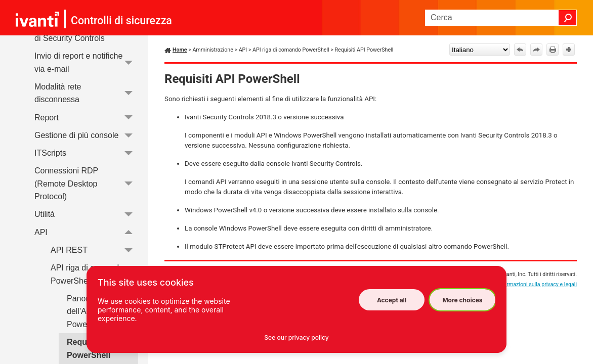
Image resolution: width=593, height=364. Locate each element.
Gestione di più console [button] (86, 135)
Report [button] (86, 118)
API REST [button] (94, 250)
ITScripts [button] (86, 153)
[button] (568, 18)
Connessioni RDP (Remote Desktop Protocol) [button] (86, 184)
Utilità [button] (86, 215)
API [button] (86, 232)
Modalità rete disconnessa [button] (86, 93)
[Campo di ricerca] (501, 18)
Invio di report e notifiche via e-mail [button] (86, 62)
